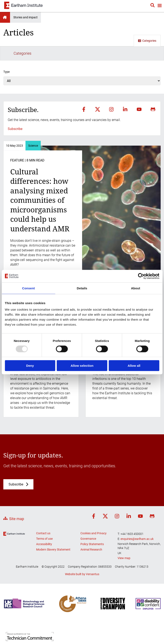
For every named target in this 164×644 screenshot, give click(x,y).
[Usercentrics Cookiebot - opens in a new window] (141, 276)
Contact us (43, 519)
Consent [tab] (29, 288)
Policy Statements (92, 530)
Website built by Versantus (82, 560)
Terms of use (44, 524)
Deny (30, 366)
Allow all (134, 366)
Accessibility (44, 530)
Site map (17, 505)
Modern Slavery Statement (53, 535)
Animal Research (91, 535)
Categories (147, 41)
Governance (88, 524)
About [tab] (136, 288)
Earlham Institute (5, 17)
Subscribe (15, 115)
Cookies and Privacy (93, 519)
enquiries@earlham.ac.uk (137, 525)
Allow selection (82, 366)
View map (124, 544)
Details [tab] (82, 288)
